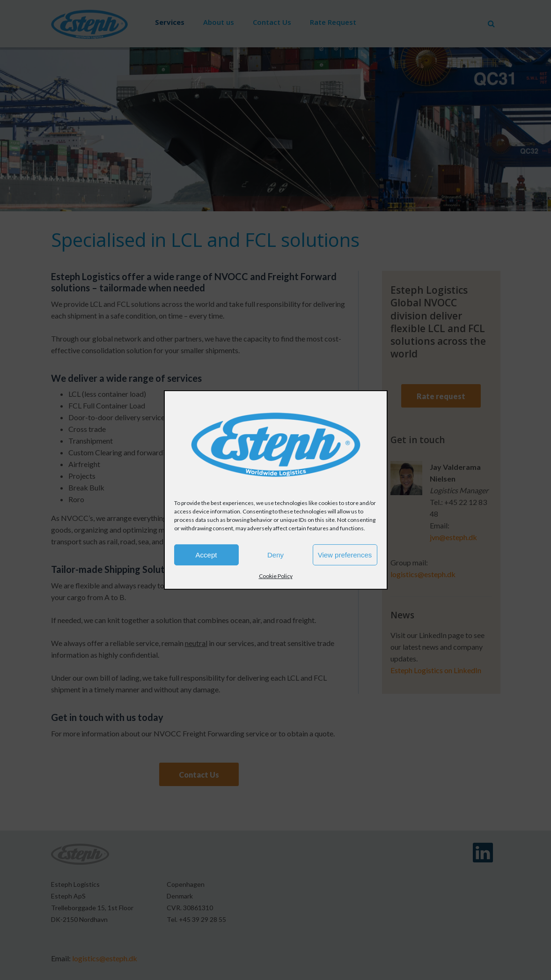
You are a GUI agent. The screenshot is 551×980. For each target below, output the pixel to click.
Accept (206, 555)
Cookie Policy (276, 576)
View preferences (345, 555)
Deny (275, 555)
